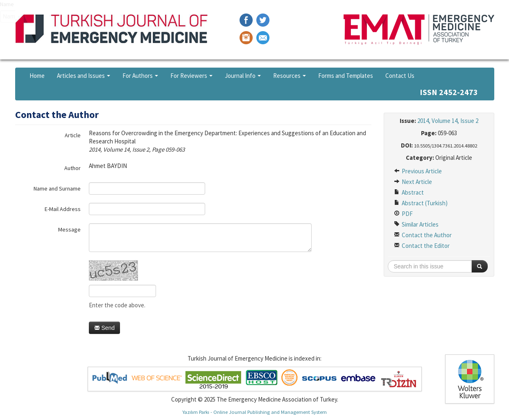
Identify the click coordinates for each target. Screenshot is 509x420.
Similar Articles (416, 224)
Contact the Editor (422, 246)
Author (72, 168)
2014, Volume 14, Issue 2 (448, 121)
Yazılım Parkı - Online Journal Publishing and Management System (255, 412)
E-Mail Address (63, 209)
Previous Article (418, 171)
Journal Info (243, 76)
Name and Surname (57, 188)
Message (69, 229)
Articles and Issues (84, 76)
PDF (403, 214)
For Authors (140, 76)
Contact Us (400, 76)
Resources (290, 76)
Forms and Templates (346, 76)
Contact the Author (423, 235)
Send (105, 328)
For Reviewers (191, 76)
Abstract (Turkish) (421, 203)
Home (37, 76)
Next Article (413, 182)
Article (73, 135)
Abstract (409, 192)
